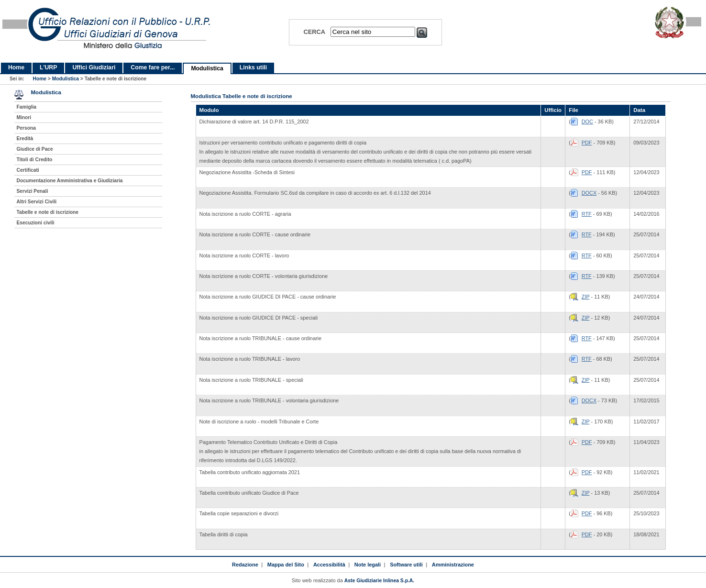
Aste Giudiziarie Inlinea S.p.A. (379, 581)
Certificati (28, 170)
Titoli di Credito (35, 160)
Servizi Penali (33, 191)
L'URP (48, 67)
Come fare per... (153, 67)
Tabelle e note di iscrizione (48, 212)
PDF (587, 143)
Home (16, 67)
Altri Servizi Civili (37, 202)
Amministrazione (453, 565)
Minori (24, 117)
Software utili (406, 565)
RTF (587, 214)
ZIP (586, 297)
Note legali (368, 565)
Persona (26, 128)
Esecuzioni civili (36, 223)
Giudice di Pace (35, 149)
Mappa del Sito (286, 565)
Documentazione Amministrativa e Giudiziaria (70, 181)
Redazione (245, 565)
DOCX (589, 193)
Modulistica (207, 68)
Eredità (25, 139)
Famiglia (27, 107)
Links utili (253, 67)
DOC (587, 122)
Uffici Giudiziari (94, 67)
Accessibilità (329, 565)
